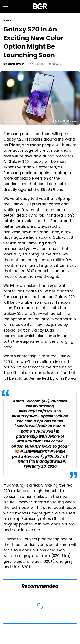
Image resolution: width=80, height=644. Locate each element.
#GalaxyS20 (30, 411)
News (7, 20)
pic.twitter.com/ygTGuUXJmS (40, 457)
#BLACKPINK (29, 441)
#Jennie (58, 452)
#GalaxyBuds (25, 416)
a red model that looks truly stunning (36, 252)
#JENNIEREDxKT (35, 452)
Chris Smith (16, 64)
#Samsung (43, 406)
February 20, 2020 (40, 467)
